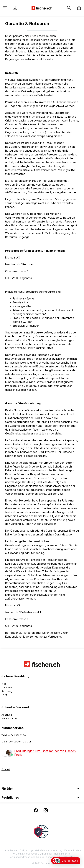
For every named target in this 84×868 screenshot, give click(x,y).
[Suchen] (69, 8)
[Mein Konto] (15, 8)
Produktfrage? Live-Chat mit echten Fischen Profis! (45, 753)
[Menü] (5, 8)
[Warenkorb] (78, 8)
